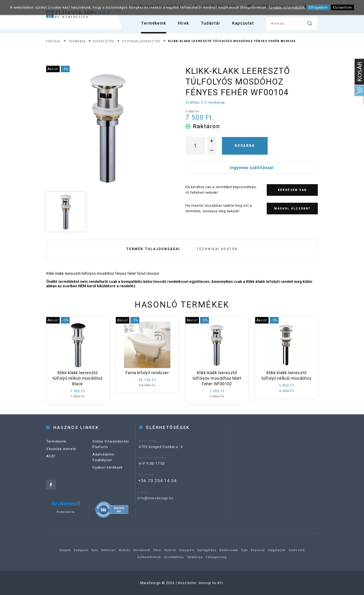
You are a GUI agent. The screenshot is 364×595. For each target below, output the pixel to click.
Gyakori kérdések (107, 473)
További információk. (287, 7)
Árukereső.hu (66, 512)
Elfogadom (318, 7)
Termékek (77, 41)
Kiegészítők (104, 41)
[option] (108, 127)
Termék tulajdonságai (153, 249)
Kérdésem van (292, 190)
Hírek (184, 23)
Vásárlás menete (61, 454)
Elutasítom (343, 7)
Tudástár (211, 23)
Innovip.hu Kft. (211, 583)
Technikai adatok (217, 249)
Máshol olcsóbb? (292, 209)
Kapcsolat (243, 23)
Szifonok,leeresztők (141, 41)
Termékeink (154, 23)
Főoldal (54, 41)
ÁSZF (51, 461)
